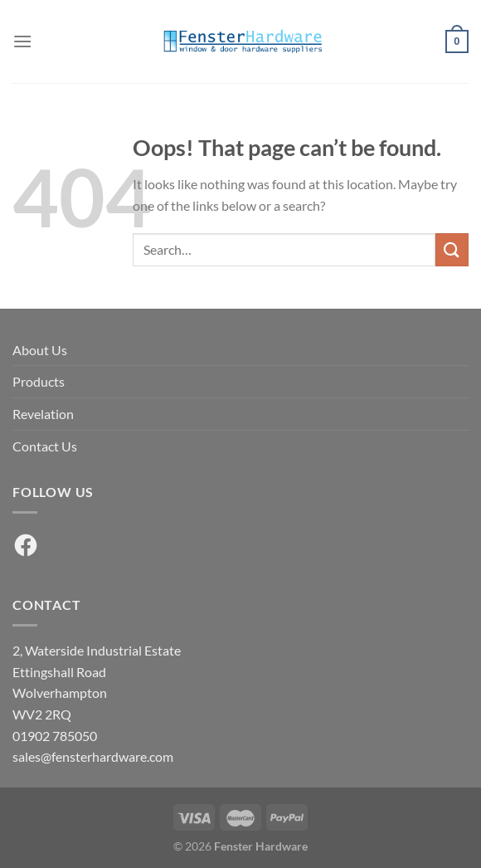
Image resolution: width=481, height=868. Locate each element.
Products (39, 381)
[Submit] (452, 249)
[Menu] (22, 41)
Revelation (43, 414)
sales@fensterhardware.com (93, 756)
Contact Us (45, 446)
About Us (40, 350)
